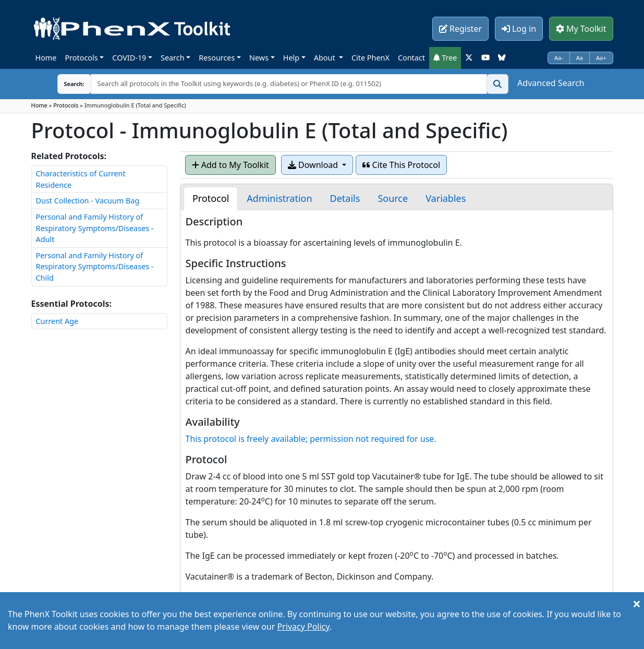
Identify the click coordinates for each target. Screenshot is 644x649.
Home (46, 58)
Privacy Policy (303, 627)
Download (314, 165)
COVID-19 (129, 58)
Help (291, 58)
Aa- (559, 58)
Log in (519, 29)
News (259, 58)
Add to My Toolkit (230, 165)
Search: (66, 84)
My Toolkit (581, 29)
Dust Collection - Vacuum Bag (88, 201)
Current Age (57, 321)
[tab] (211, 199)
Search (173, 58)
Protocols (81, 58)
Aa (580, 58)
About (326, 58)
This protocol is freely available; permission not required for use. (311, 439)
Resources (217, 58)
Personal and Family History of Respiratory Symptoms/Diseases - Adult (95, 228)
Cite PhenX (370, 58)
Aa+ (601, 58)
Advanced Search (551, 83)
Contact (411, 58)
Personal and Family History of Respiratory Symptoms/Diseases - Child (95, 267)
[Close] (637, 604)
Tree (445, 58)
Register (460, 29)
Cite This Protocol (401, 165)
